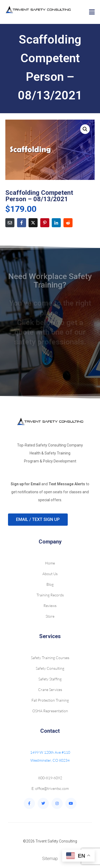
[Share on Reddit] (68, 223)
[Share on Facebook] (22, 223)
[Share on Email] (10, 223)
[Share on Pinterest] (45, 223)
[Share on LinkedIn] (56, 223)
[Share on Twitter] (33, 223)
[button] (85, 129)
